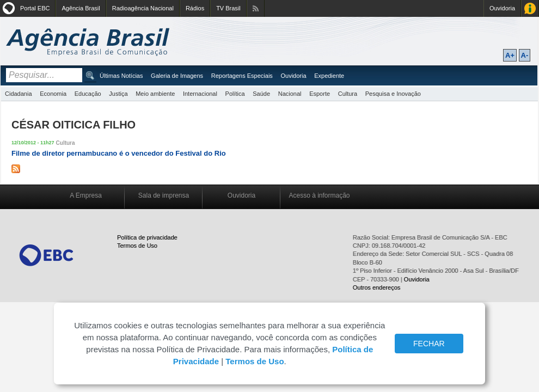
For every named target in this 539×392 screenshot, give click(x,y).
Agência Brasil (81, 8)
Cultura (348, 94)
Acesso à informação (319, 195)
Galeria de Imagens (177, 76)
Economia (53, 94)
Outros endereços (376, 287)
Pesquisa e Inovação (393, 94)
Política (235, 94)
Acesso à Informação (530, 8)
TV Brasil (228, 8)
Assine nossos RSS (256, 8)
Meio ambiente (155, 94)
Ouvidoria (502, 8)
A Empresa (86, 195)
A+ (510, 55)
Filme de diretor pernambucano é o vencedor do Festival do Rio (119, 153)
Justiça (118, 94)
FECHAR (429, 344)
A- (525, 55)
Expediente (329, 76)
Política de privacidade (147, 237)
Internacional (200, 94)
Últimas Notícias (121, 76)
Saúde (261, 94)
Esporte (320, 94)
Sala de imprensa (164, 195)
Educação (88, 94)
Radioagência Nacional (143, 8)
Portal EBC (35, 8)
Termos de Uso (137, 246)
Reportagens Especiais (242, 76)
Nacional (290, 94)
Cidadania (19, 94)
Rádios (195, 8)
